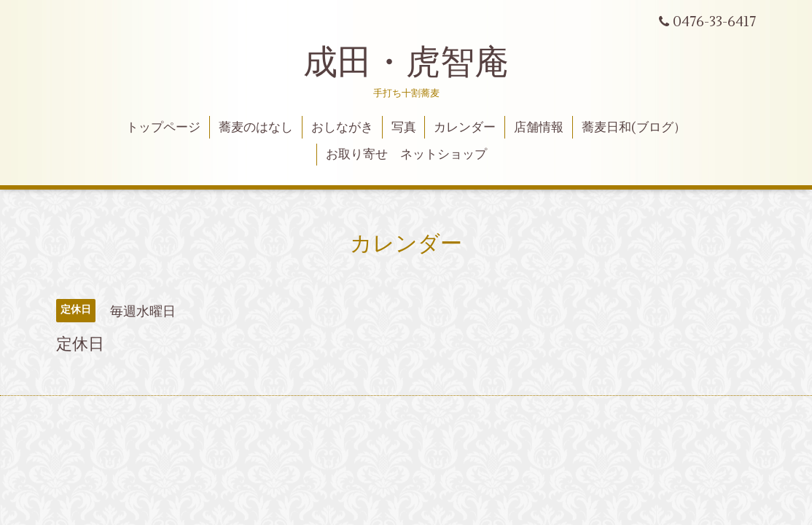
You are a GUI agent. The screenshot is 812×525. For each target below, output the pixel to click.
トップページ (163, 128)
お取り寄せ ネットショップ (406, 155)
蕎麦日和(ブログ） (634, 128)
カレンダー (465, 128)
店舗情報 (539, 128)
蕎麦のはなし (256, 128)
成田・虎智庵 (406, 63)
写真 (404, 128)
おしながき (342, 128)
